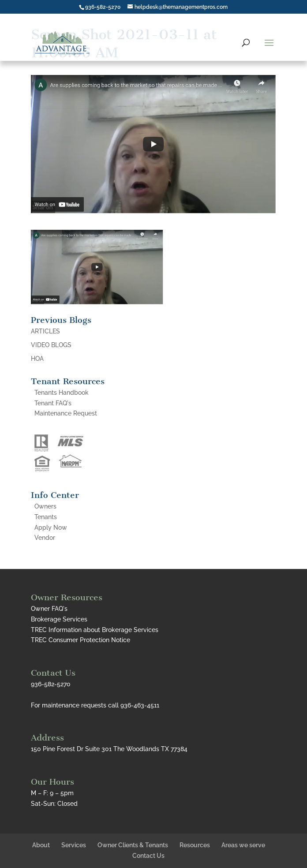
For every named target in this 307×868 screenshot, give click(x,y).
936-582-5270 (103, 7)
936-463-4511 (140, 705)
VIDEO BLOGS (51, 345)
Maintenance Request (66, 413)
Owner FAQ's (49, 609)
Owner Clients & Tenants (133, 845)
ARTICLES (45, 331)
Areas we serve (243, 845)
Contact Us (148, 856)
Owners (45, 506)
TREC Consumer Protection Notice (80, 640)
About (41, 845)
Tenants (46, 517)
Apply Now (51, 528)
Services (74, 845)
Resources (195, 845)
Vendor (45, 538)
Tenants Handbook (62, 393)
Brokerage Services (59, 619)
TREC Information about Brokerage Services (95, 630)
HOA (37, 359)
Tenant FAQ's (53, 403)
